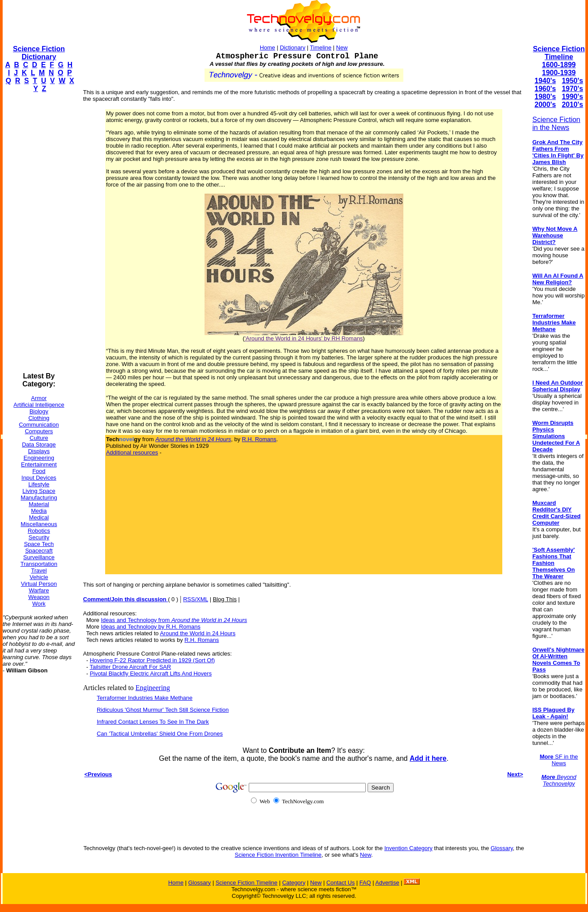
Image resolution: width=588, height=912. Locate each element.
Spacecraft (39, 551)
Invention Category (408, 848)
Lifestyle (39, 484)
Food (39, 471)
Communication (39, 425)
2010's (573, 105)
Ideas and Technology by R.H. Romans (150, 627)
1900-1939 (559, 73)
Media (39, 511)
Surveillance (39, 557)
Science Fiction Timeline (559, 53)
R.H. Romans (259, 439)
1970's (573, 89)
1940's (545, 81)
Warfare (39, 590)
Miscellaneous (39, 524)
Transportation (39, 564)
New (342, 48)
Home (267, 48)
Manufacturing (39, 498)
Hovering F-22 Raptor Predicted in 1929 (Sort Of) (152, 660)
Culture (39, 438)
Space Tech (39, 544)
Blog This (225, 599)
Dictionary (292, 48)
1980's (545, 97)
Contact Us (341, 883)
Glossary (502, 848)
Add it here (428, 758)
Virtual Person (39, 584)
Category (294, 883)
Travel (39, 570)
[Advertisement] (38, 233)
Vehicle (39, 577)
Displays (39, 451)
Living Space (39, 491)
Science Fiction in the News (556, 124)
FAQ (365, 883)
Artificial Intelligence (39, 405)
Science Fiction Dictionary (39, 53)
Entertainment (39, 464)
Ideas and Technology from (174, 620)
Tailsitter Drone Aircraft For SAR (130, 667)
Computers (39, 431)
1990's (573, 97)
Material (39, 504)
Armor (39, 398)
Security (39, 537)
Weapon (39, 597)
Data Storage (39, 445)
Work (39, 604)
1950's (573, 81)
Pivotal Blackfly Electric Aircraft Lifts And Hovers (151, 674)
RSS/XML (195, 599)
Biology (39, 411)
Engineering (39, 458)
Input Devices (39, 478)
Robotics (39, 531)
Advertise (387, 883)
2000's (545, 105)
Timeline (321, 48)
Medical (39, 517)
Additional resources (132, 452)
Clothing (39, 418)
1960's (545, 89)
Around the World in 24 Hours (198, 633)
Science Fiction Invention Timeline (278, 855)
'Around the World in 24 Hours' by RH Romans (304, 338)
